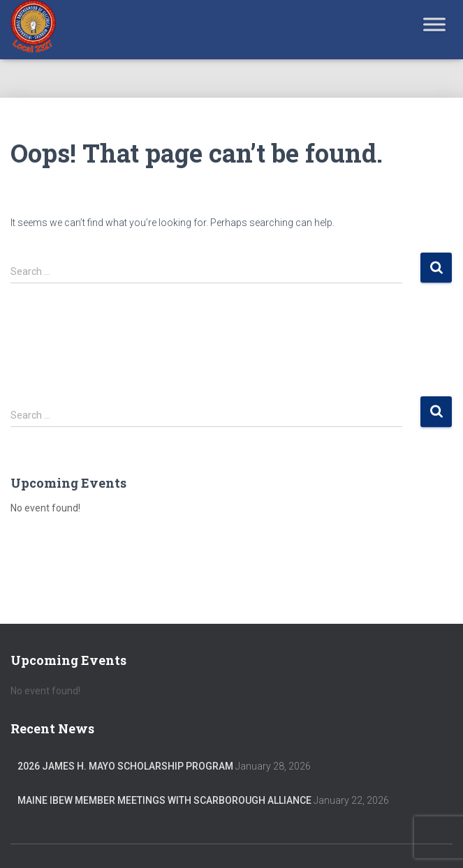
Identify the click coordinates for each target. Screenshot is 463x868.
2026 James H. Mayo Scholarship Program (125, 766)
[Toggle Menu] (434, 24)
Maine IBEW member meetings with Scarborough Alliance (164, 800)
